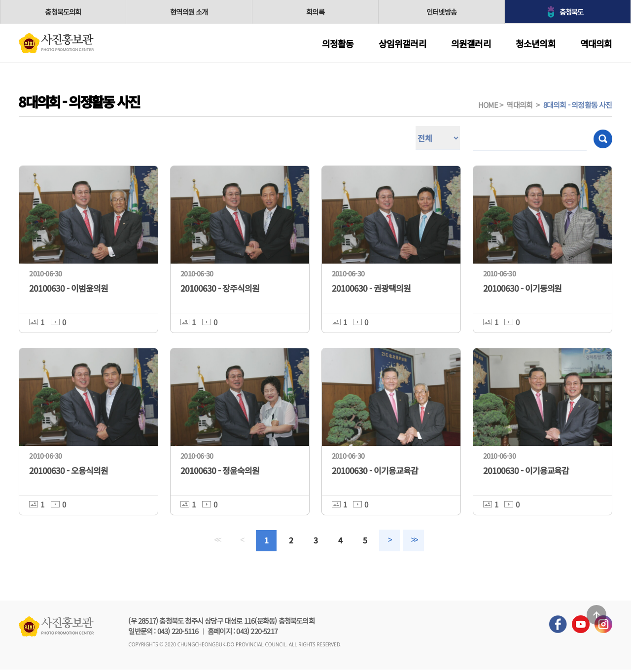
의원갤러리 (471, 43)
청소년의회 (536, 43)
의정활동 (338, 43)
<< (207, 541)
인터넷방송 (442, 12)
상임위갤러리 (403, 43)
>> (424, 541)
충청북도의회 (63, 12)
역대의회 (596, 43)
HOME (488, 105)
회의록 (315, 12)
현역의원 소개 (189, 12)
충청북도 (573, 12)
